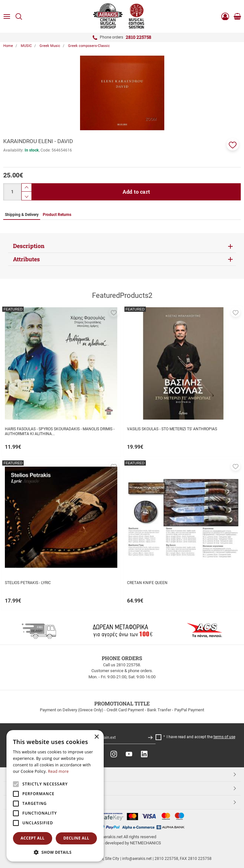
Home (8, 46)
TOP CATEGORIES (27, 774)
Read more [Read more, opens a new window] (58, 771)
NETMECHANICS (145, 843)
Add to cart (136, 192)
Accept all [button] (33, 838)
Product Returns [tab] (57, 215)
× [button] (96, 737)
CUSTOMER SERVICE (30, 788)
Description (29, 246)
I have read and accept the (201, 737)
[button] (233, 144)
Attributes (26, 259)
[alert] (55, 796)
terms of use (224, 737)
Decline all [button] (76, 838)
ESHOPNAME (22, 802)
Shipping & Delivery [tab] (22, 215)
